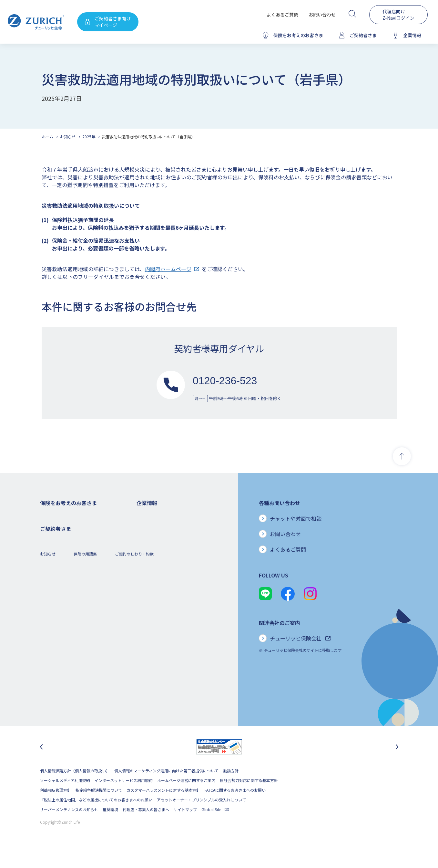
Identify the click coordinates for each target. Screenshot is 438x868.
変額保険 (48, 574)
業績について (148, 545)
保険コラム (50, 603)
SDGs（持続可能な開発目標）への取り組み (174, 632)
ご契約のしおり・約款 (134, 715)
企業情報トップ (150, 516)
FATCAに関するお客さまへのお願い (235, 807)
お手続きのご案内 (56, 671)
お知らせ (68, 137)
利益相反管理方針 (56, 807)
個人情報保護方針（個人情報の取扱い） (75, 788)
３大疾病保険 (52, 554)
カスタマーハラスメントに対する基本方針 (163, 807)
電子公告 (144, 564)
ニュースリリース (152, 574)
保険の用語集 (85, 715)
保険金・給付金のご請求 (61, 661)
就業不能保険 (52, 564)
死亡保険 (48, 525)
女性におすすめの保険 (59, 583)
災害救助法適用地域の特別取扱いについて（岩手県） (148, 137)
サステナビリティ (152, 622)
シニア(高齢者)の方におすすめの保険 (72, 593)
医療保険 (48, 545)
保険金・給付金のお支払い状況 (164, 613)
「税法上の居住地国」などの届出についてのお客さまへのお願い (96, 817)
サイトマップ (185, 826)
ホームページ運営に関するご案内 (186, 797)
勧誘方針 (231, 788)
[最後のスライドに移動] (41, 764)
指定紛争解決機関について (99, 807)
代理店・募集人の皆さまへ (146, 826)
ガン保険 (48, 535)
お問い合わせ (322, 15)
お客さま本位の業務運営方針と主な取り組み (175, 593)
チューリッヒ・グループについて (165, 583)
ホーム (47, 137)
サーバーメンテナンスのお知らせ (69, 826)
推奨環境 (110, 826)
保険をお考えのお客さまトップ (67, 516)
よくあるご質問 (282, 15)
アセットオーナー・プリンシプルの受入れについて (201, 817)
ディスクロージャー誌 (156, 554)
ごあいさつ (146, 535)
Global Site (215, 826)
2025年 (89, 137)
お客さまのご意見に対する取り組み (168, 603)
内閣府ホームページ (172, 269)
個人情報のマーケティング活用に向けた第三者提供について (166, 788)
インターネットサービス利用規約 (124, 797)
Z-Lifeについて (53, 690)
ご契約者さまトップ (57, 651)
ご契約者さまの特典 (57, 613)
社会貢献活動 (148, 642)
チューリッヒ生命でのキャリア (164, 661)
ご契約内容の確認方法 (59, 680)
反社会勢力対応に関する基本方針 (249, 797)
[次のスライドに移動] (397, 764)
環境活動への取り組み (156, 651)
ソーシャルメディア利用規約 (65, 797)
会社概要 (144, 525)
